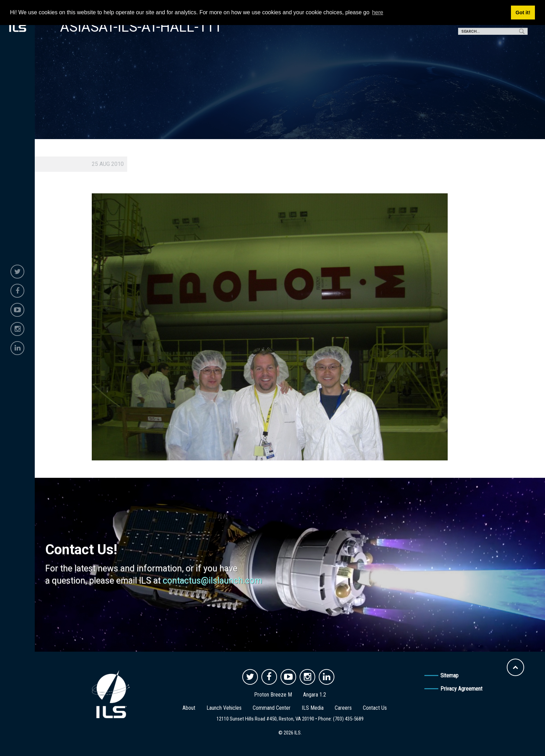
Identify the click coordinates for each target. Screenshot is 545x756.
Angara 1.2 (315, 695)
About (189, 708)
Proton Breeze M (273, 695)
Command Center (272, 708)
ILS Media (313, 708)
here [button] (377, 12)
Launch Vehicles (224, 708)
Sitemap (449, 675)
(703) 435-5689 (348, 719)
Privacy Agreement (461, 689)
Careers (343, 708)
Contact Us (375, 708)
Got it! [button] (523, 13)
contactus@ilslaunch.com (212, 581)
